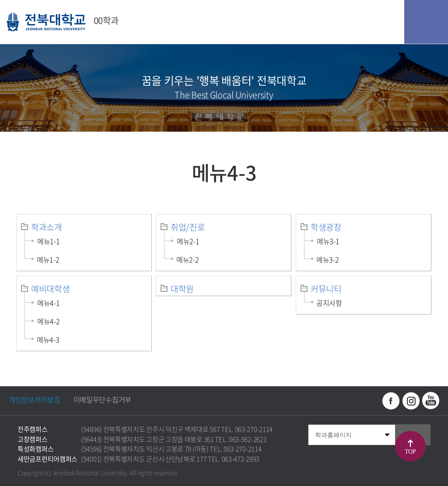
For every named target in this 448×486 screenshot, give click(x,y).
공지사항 (329, 303)
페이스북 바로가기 (391, 401)
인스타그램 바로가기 (411, 401)
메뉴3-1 (328, 241)
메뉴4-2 (49, 321)
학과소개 (47, 227)
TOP (410, 452)
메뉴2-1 (188, 241)
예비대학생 (51, 289)
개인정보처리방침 (35, 399)
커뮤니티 (326, 289)
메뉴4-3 (48, 339)
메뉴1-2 (48, 259)
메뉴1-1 (49, 241)
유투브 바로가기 (430, 401)
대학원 (182, 289)
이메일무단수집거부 (102, 399)
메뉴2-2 (188, 259)
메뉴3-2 (328, 259)
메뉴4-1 (49, 303)
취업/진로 (188, 227)
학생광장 (326, 227)
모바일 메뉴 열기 (426, 22)
